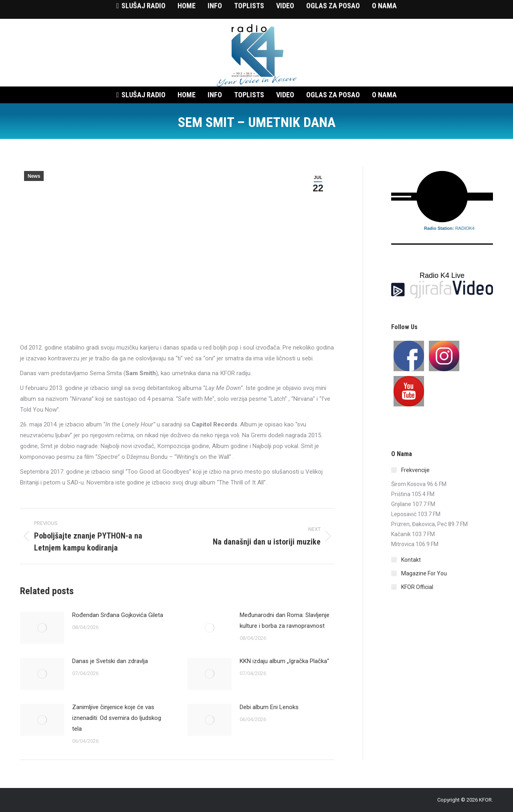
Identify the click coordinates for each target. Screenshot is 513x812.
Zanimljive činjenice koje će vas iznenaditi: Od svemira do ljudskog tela (117, 718)
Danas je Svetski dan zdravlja (110, 661)
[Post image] (42, 628)
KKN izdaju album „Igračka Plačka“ (284, 661)
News (34, 176)
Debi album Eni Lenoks (269, 707)
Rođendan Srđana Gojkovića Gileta (118, 615)
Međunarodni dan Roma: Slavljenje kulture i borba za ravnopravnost (285, 620)
